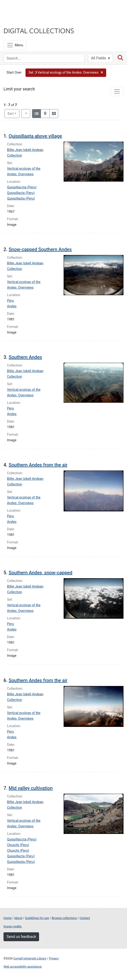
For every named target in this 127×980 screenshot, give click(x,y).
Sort (11, 114)
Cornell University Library (30, 958)
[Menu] (15, 45)
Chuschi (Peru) (18, 845)
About (18, 918)
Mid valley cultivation (31, 788)
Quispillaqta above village (35, 136)
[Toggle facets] (117, 91)
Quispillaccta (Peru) (22, 187)
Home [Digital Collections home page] (7, 918)
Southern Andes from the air (38, 465)
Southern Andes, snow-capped (40, 573)
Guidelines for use (37, 918)
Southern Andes (25, 357)
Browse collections (64, 918)
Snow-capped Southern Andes (40, 249)
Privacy (54, 958)
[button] (66, 73)
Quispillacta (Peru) (21, 193)
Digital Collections (39, 30)
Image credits (13, 926)
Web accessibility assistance (23, 967)
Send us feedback (21, 937)
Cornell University (27, 9)
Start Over (14, 73)
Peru (10, 301)
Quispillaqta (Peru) (21, 199)
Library (18, 21)
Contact (85, 918)
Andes (12, 306)
